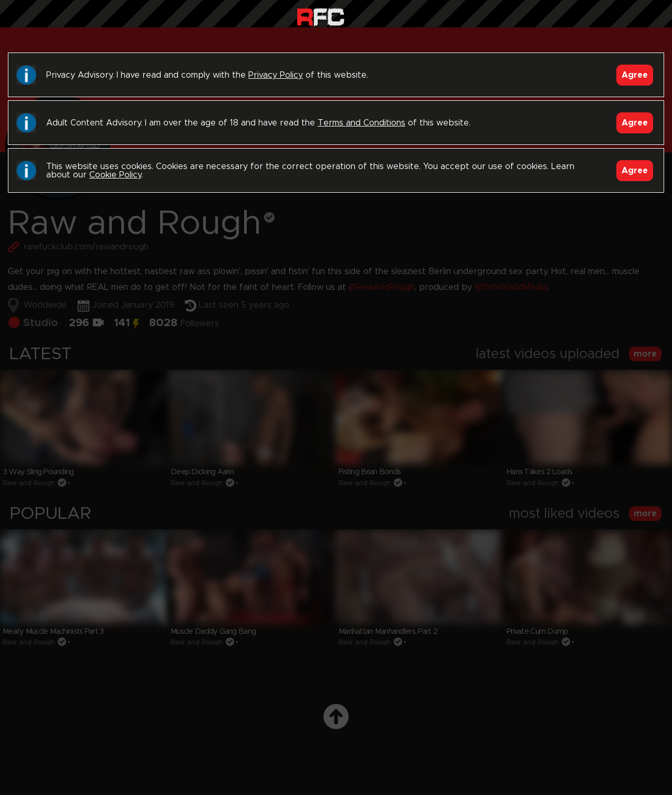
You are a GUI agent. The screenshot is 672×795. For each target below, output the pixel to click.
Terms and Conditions (361, 123)
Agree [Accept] (635, 75)
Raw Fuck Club (321, 16)
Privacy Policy (276, 75)
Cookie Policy (115, 175)
